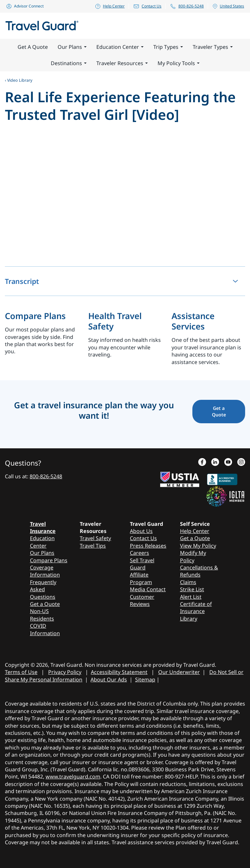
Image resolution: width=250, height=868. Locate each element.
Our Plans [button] (72, 47)
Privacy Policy (65, 672)
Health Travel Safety (115, 321)
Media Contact (148, 589)
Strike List (192, 589)
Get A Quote (33, 47)
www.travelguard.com (73, 777)
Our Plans (42, 553)
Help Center (110, 6)
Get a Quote (45, 604)
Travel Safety (95, 538)
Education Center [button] (120, 47)
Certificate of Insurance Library (196, 611)
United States (228, 6)
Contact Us (147, 6)
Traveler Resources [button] (122, 63)
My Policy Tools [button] (179, 63)
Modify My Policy (193, 556)
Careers (139, 553)
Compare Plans (36, 316)
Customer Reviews (142, 600)
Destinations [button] (69, 63)
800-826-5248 (187, 6)
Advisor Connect (25, 6)
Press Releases (148, 546)
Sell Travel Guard (142, 564)
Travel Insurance (43, 527)
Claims (188, 582)
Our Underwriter (179, 672)
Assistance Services (193, 321)
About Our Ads (109, 679)
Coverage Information (45, 571)
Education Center (42, 542)
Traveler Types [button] (213, 47)
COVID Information (45, 629)
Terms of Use (21, 672)
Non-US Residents (42, 615)
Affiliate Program (141, 578)
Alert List (191, 597)
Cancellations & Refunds (199, 571)
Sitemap (145, 679)
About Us (141, 531)
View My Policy (198, 546)
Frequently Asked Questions (43, 589)
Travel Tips (93, 546)
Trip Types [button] (168, 47)
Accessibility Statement (119, 672)
